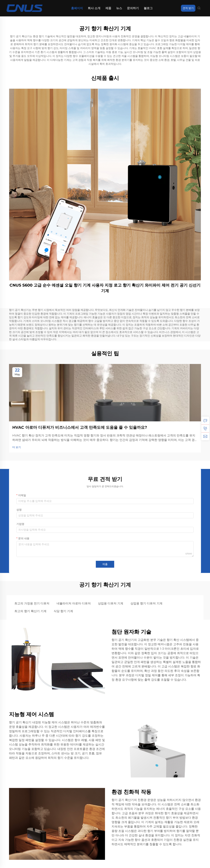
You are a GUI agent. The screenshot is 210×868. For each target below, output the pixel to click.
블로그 (148, 8)
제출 (105, 564)
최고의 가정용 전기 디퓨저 (32, 603)
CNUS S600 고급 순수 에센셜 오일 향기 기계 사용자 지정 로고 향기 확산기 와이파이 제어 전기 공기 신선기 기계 (105, 288)
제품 (108, 8)
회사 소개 (94, 8)
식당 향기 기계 (63, 611)
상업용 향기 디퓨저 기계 (146, 603)
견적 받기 (188, 8)
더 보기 (17, 447)
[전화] (205, 428)
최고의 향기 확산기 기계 (30, 611)
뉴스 (119, 8)
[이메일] (205, 436)
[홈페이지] (25, 8)
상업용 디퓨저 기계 (111, 603)
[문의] (205, 421)
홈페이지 (77, 8)
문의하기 (133, 8)
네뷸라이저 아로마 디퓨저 (74, 603)
